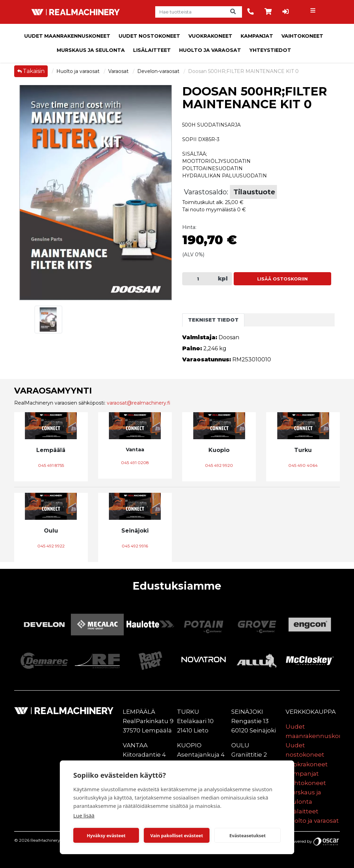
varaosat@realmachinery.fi (139, 403)
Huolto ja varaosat (210, 50)
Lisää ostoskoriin (282, 279)
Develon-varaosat (159, 71)
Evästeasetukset (248, 835)
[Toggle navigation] (314, 12)
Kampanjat (257, 36)
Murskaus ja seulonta (91, 50)
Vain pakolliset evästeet (177, 835)
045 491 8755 (51, 465)
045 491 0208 (135, 463)
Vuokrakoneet (210, 36)
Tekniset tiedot (213, 320)
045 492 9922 (51, 546)
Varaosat (119, 71)
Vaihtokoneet (302, 36)
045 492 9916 (135, 546)
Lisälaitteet (152, 50)
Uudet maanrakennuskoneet (67, 36)
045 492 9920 (219, 465)
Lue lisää (84, 815)
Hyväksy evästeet (106, 835)
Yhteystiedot (270, 50)
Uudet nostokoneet (149, 36)
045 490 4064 (303, 465)
